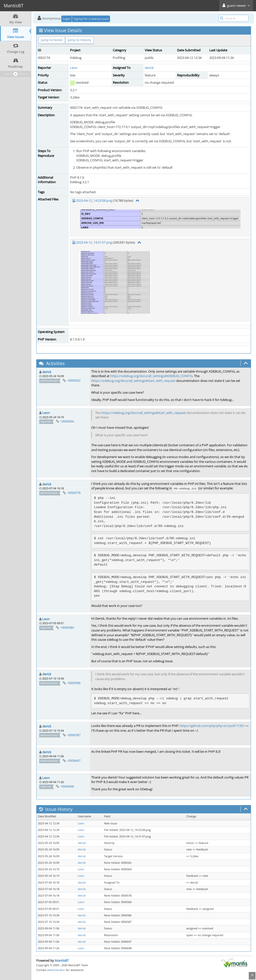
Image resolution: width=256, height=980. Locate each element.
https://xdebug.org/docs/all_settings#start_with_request (133, 381)
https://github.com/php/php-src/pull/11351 (212, 726)
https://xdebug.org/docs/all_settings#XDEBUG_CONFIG (151, 376)
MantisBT (62, 960)
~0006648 (67, 786)
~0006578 (73, 493)
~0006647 (73, 760)
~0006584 (67, 627)
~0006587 (73, 735)
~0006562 (73, 380)
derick (149, 68)
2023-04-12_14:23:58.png (94, 200)
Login (66, 19)
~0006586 (73, 683)
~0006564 (67, 421)
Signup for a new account (91, 19)
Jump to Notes (52, 40)
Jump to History (79, 40)
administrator (56, 970)
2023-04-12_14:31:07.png (94, 242)
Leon (74, 68)
